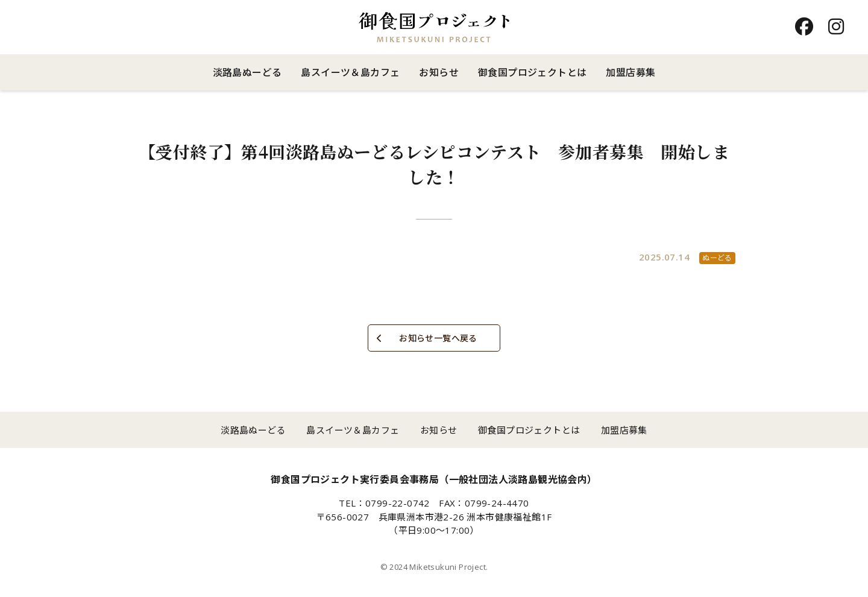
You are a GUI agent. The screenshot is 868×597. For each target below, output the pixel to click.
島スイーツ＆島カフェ (350, 72)
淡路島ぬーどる (247, 72)
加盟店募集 (631, 72)
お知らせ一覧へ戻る (438, 338)
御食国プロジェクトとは (532, 72)
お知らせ (439, 72)
